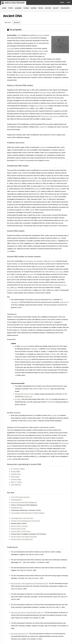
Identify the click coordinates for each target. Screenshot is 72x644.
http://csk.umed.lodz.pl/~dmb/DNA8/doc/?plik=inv (27, 612)
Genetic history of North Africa (21, 531)
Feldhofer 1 (35, 349)
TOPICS (11, 8)
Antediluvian (30, 178)
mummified (11, 48)
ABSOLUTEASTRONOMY (15, 3)
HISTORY (48, 8)
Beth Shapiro (15, 477)
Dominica (37, 189)
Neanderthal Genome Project (24, 394)
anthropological (28, 261)
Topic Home (8, 22)
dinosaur (30, 75)
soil (8, 251)
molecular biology (45, 93)
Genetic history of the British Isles (22, 539)
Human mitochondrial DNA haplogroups (24, 502)
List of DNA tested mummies (20, 497)
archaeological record (59, 285)
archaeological (39, 261)
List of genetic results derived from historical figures (28, 513)
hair (32, 290)
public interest (52, 261)
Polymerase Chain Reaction (50, 116)
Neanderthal (25, 346)
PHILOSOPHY (65, 8)
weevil (37, 191)
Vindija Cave (28, 397)
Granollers (54, 415)
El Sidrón (53, 354)
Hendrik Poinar (16, 474)
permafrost (40, 51)
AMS (50, 399)
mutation (43, 147)
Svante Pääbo (59, 100)
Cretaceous (23, 75)
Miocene (51, 197)
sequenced (63, 302)
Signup (62, 2)
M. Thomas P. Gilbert (18, 469)
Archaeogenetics (16, 500)
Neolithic (30, 421)
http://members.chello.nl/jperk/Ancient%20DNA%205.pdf (29, 583)
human (46, 106)
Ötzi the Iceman (58, 272)
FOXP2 (48, 389)
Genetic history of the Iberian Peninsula (24, 537)
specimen (38, 35)
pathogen (37, 448)
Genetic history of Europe (19, 526)
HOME (4, 8)
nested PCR (44, 127)
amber (39, 181)
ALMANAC (18, 8)
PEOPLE (41, 8)
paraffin (10, 459)
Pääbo (27, 108)
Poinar (44, 186)
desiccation (30, 274)
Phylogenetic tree (17, 508)
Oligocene (58, 189)
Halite (66, 220)
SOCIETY (56, 8)
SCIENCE (26, 8)
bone (9, 287)
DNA (19, 35)
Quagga (27, 95)
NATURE (34, 8)
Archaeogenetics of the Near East (22, 518)
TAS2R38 (50, 402)
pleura (37, 456)
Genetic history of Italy (18, 529)
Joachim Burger (16, 479)
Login (68, 2)
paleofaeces (11, 290)
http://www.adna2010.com (19, 634)
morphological (42, 266)
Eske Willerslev (16, 485)
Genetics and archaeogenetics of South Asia (25, 521)
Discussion (17, 22)
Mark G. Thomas (16, 482)
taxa (59, 238)
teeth (15, 287)
